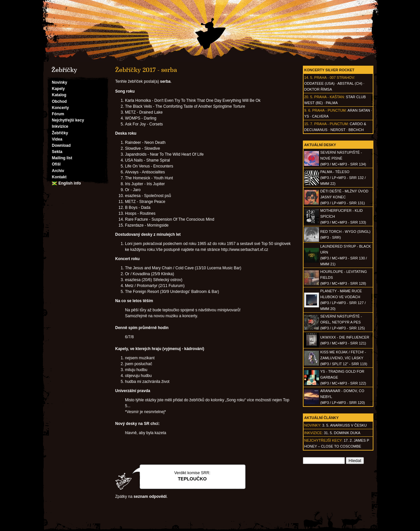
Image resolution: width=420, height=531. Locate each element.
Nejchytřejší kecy (68, 120)
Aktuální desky (320, 145)
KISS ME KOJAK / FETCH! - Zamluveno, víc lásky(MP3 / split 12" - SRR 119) (344, 358)
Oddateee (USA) (319, 83)
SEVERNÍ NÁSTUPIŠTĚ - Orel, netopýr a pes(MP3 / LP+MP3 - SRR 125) (343, 322)
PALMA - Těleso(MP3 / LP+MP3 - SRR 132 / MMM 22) (343, 178)
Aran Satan (359, 110)
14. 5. (309, 77)
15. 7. (309, 124)
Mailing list (62, 158)
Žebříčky (60, 133)
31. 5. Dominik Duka (342, 433)
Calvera (320, 116)
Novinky (60, 82)
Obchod (59, 101)
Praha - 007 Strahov (334, 77)
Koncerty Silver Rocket (329, 70)
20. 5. (309, 97)
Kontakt (59, 177)
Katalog (59, 95)
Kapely (58, 89)
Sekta (57, 152)
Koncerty (60, 108)
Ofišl (56, 164)
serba (165, 81)
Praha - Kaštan (329, 97)
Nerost (338, 130)
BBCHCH (356, 130)
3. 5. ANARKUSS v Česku (345, 425)
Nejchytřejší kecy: (323, 440)
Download (61, 145)
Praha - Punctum (329, 110)
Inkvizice (60, 126)
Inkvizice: (314, 433)
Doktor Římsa (318, 89)
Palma (332, 103)
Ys (307, 116)
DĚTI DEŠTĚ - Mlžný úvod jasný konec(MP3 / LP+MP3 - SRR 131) (344, 197)
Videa (57, 139)
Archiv (58, 171)
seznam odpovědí (150, 497)
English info (70, 183)
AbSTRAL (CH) (350, 83)
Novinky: (313, 425)
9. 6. (308, 110)
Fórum (58, 114)
